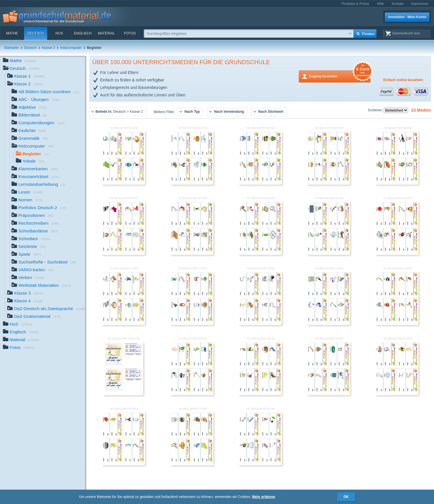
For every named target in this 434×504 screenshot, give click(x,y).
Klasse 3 (25, 294)
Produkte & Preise (355, 4)
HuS (59, 33)
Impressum (420, 4)
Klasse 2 (48, 48)
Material (106, 33)
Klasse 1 (26, 77)
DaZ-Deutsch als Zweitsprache (46, 309)
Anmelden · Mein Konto (407, 17)
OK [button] (346, 497)
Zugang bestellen (340, 76)
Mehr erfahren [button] (264, 497)
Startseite (11, 48)
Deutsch (36, 33)
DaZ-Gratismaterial (34, 317)
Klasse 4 (25, 301)
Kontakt (398, 4)
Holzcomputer (71, 48)
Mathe (12, 33)
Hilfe (381, 4)
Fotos (130, 33)
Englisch (83, 33)
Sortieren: (376, 110)
